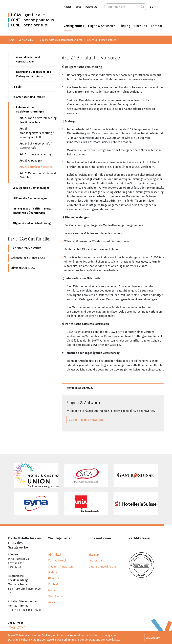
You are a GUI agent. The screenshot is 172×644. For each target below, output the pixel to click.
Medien (68, 7)
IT (162, 7)
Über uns (141, 26)
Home (11, 40)
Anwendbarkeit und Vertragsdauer (26, 59)
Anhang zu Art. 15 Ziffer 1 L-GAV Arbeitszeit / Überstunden (32, 211)
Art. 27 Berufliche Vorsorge (36, 167)
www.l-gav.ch (55, 640)
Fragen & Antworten (102, 26)
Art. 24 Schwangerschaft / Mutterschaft (36, 146)
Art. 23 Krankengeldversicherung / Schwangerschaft (37, 133)
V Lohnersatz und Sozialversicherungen (61, 40)
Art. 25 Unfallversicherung (36, 154)
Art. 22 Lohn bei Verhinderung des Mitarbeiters (38, 120)
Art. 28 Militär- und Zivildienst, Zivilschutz (38, 175)
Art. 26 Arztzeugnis (31, 161)
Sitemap (94, 555)
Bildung (125, 26)
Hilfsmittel (55, 555)
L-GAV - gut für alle (28, 15)
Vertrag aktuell (74, 26)
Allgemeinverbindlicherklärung (32, 223)
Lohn (17, 87)
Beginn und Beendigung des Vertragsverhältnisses (32, 74)
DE (151, 7)
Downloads (91, 7)
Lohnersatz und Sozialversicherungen (28, 110)
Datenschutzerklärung (103, 567)
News (78, 7)
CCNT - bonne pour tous (32, 20)
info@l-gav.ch (17, 627)
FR (157, 7)
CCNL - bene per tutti (30, 25)
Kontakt (156, 26)
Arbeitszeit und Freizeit (29, 97)
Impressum (96, 561)
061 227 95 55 (16, 623)
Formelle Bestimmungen (30, 198)
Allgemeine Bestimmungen (31, 188)
